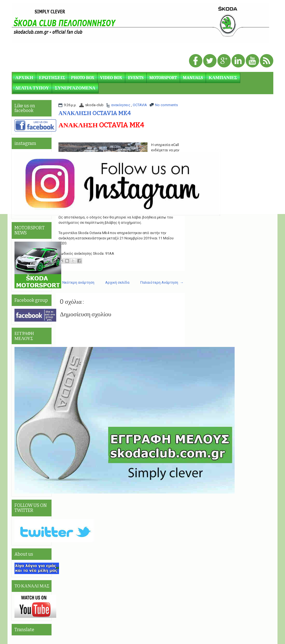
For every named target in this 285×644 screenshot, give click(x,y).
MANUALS (193, 78)
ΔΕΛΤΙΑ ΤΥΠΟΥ (32, 88)
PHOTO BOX (83, 78)
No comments (166, 105)
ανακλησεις (121, 105)
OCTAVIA (140, 105)
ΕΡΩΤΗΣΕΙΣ (52, 78)
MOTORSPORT (163, 78)
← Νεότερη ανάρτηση (76, 282)
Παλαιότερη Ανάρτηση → (162, 282)
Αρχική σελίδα (117, 282)
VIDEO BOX (111, 78)
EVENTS (136, 78)
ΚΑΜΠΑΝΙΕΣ (223, 78)
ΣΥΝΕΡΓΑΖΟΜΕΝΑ (75, 88)
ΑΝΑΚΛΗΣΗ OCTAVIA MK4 (94, 113)
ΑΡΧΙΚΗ (24, 78)
